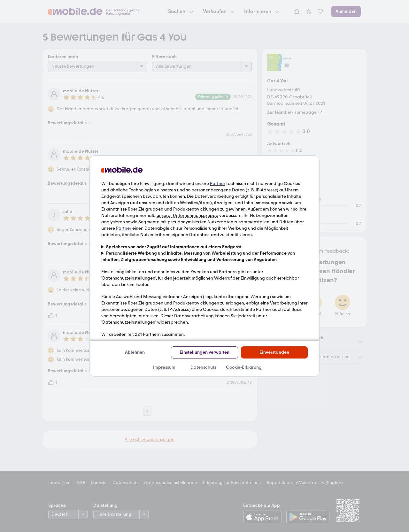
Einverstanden (274, 352)
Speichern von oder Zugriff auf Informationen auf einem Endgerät (174, 247)
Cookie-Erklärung (244, 367)
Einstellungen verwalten (204, 352)
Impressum (164, 367)
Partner (218, 184)
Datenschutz (203, 367)
